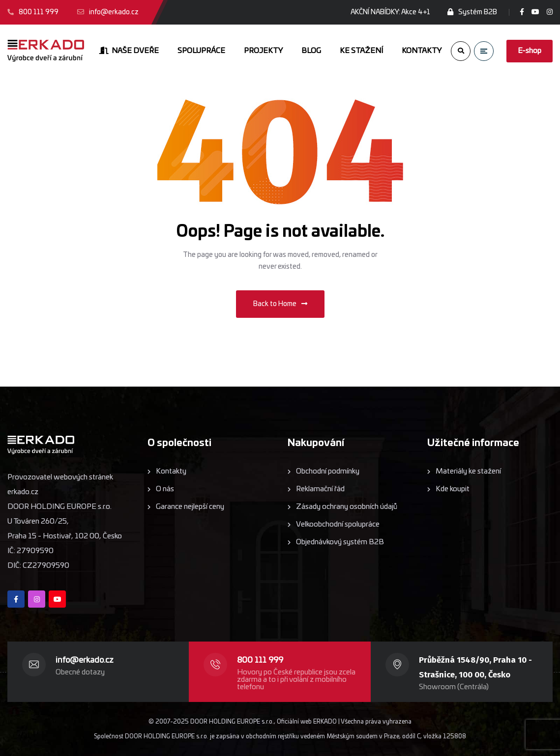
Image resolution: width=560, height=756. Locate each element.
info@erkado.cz (85, 660)
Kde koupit (453, 489)
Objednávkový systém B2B (340, 542)
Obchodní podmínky (328, 471)
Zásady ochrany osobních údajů (347, 507)
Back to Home (280, 304)
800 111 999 (260, 660)
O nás (165, 489)
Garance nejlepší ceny (190, 507)
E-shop (530, 51)
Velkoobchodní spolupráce (338, 524)
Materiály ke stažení (468, 471)
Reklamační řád (320, 489)
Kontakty (171, 471)
